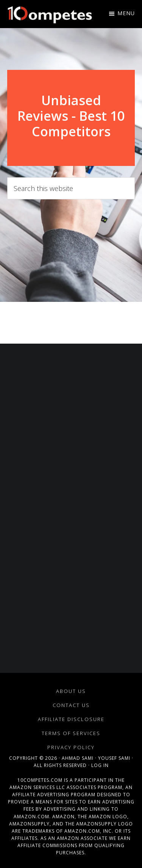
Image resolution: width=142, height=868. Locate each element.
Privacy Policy (71, 747)
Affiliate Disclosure (71, 719)
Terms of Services (71, 733)
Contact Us (71, 705)
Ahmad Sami (78, 758)
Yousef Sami (114, 758)
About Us (71, 691)
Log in (100, 765)
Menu (126, 13)
